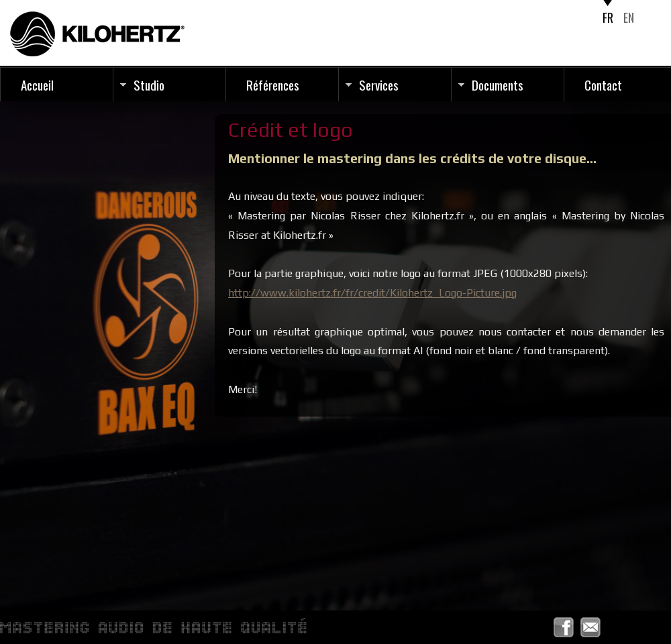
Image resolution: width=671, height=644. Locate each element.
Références (273, 85)
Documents (498, 85)
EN (629, 17)
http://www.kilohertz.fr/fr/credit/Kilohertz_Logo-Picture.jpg (372, 293)
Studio (149, 85)
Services (379, 85)
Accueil (37, 85)
